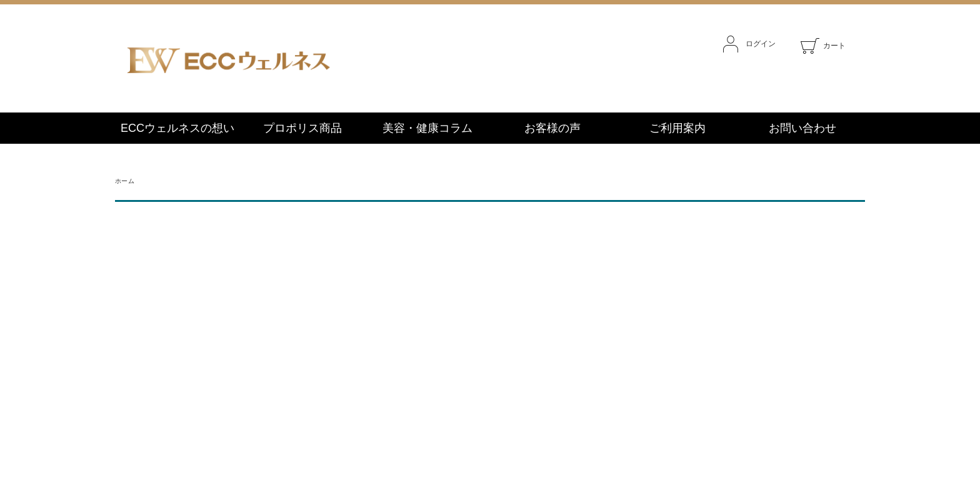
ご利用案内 (677, 128)
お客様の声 (552, 128)
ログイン (749, 44)
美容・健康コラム (427, 128)
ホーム (125, 181)
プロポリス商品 (302, 128)
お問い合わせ (802, 128)
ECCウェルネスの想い (177, 128)
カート (823, 46)
